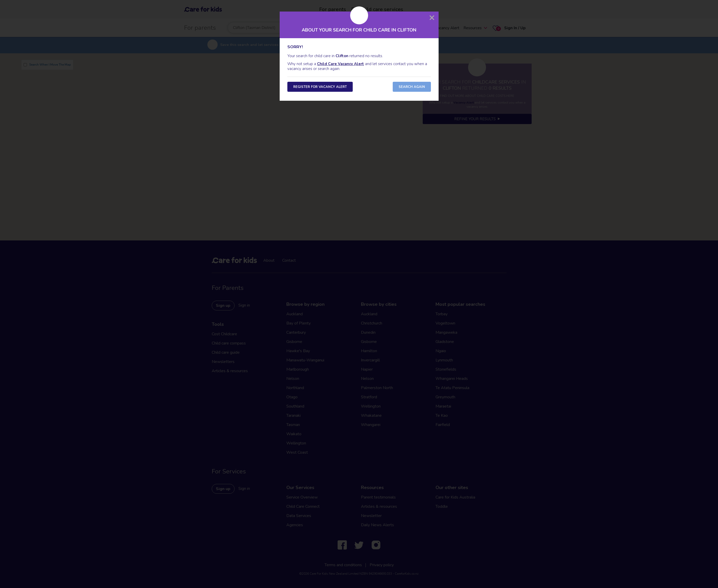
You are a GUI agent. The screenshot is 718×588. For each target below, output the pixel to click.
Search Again (412, 87)
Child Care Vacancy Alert (341, 64)
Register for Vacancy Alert (320, 87)
